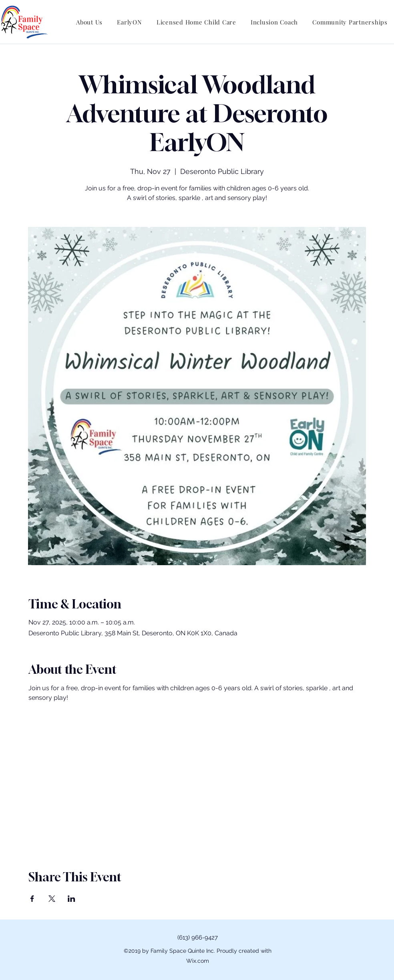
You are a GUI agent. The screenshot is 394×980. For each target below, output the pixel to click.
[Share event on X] (52, 899)
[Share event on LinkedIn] (71, 899)
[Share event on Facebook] (32, 899)
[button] (89, 22)
